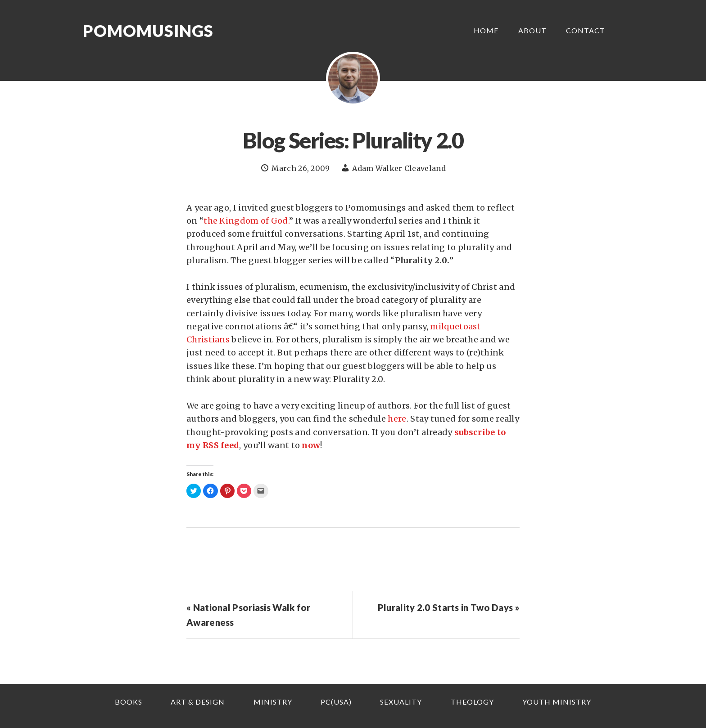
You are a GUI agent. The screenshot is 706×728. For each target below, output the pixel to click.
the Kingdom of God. (246, 221)
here (397, 419)
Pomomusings (148, 31)
